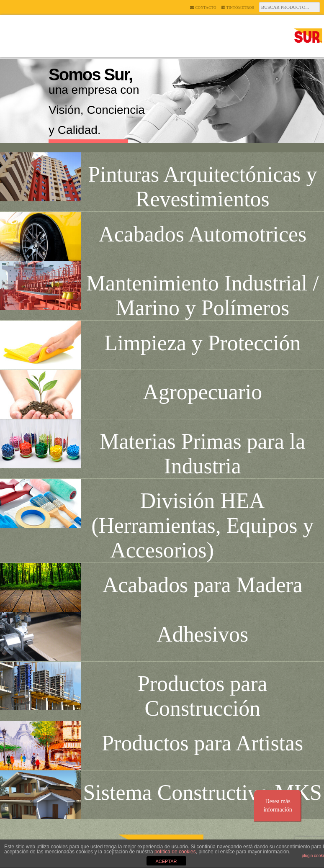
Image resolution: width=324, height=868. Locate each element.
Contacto (203, 8)
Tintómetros (238, 8)
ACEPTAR (166, 861)
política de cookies (175, 852)
